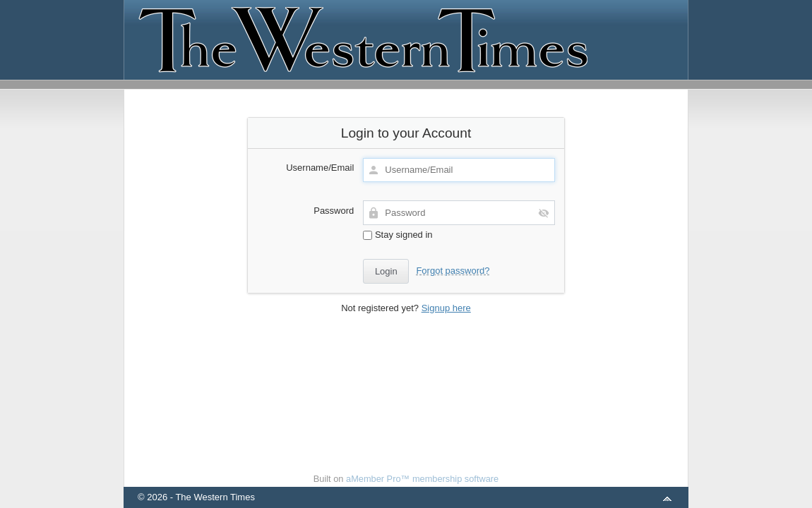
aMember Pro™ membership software (422, 479)
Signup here (446, 308)
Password (334, 211)
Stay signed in (398, 235)
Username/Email (320, 168)
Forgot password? (453, 271)
